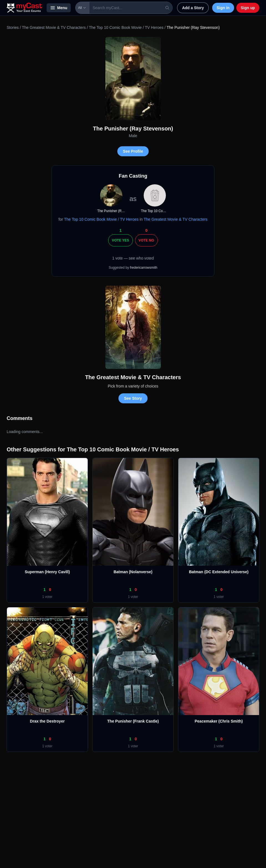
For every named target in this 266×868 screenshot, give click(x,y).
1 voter (47, 597)
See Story (133, 398)
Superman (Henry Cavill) (47, 572)
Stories (13, 27)
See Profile (133, 151)
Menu (59, 8)
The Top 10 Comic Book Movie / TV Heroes (126, 27)
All (82, 8)
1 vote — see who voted (133, 258)
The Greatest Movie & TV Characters (54, 27)
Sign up (248, 8)
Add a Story (193, 8)
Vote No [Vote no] (146, 240)
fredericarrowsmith (144, 268)
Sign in (223, 8)
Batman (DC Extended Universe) (219, 572)
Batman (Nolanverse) (133, 572)
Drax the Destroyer (47, 721)
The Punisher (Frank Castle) (133, 721)
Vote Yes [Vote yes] (120, 240)
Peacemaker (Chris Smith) (219, 721)
